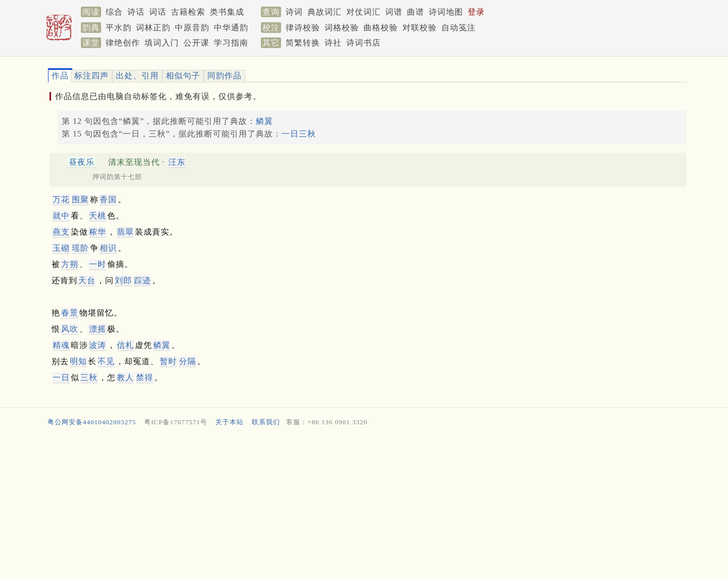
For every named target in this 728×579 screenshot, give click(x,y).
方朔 (70, 264)
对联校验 (420, 28)
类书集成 (227, 12)
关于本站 (230, 422)
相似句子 (183, 76)
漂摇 (98, 329)
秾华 (98, 232)
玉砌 (61, 248)
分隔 (188, 361)
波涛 (98, 345)
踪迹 (143, 280)
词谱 (394, 12)
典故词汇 (325, 12)
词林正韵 (153, 28)
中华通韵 (231, 28)
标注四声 (92, 76)
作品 (60, 76)
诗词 (294, 12)
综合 (114, 12)
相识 (108, 248)
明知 (78, 361)
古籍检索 (188, 12)
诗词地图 (446, 12)
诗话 (136, 12)
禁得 (145, 377)
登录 (476, 12)
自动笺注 (459, 28)
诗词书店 (363, 43)
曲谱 (416, 12)
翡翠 (125, 232)
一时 (98, 264)
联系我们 (266, 422)
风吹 (70, 329)
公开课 (196, 43)
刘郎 (123, 280)
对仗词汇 (363, 12)
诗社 (333, 43)
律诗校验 (303, 28)
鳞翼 (264, 121)
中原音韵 (192, 28)
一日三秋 (299, 134)
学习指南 (231, 43)
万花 (61, 199)
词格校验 (342, 28)
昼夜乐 (82, 162)
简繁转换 (303, 43)
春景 (70, 313)
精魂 (61, 345)
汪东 (177, 162)
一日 (61, 377)
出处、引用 (137, 76)
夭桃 (98, 216)
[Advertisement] (349, 505)
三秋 (89, 377)
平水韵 (119, 28)
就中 (61, 216)
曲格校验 (381, 28)
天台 (87, 280)
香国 (108, 199)
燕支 (61, 232)
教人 (125, 377)
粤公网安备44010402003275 (92, 422)
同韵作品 (224, 76)
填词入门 (162, 43)
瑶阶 (80, 248)
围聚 (80, 199)
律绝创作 (123, 43)
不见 (106, 361)
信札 (125, 345)
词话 (158, 12)
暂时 (168, 361)
